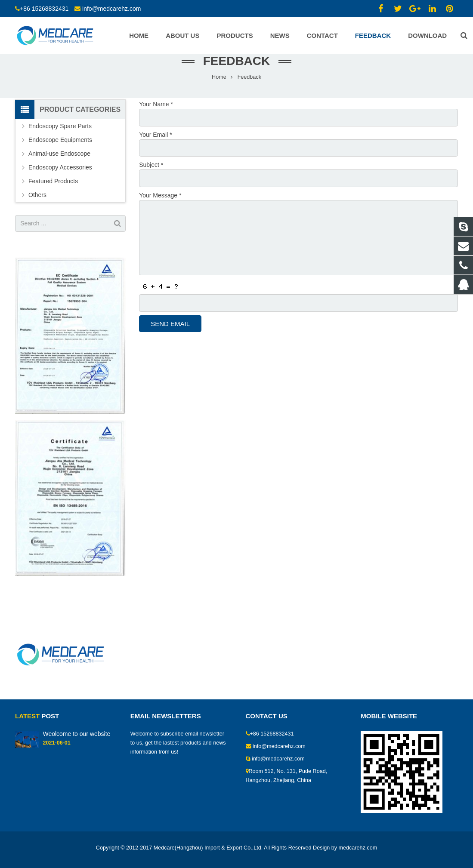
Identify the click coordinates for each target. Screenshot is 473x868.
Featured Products (53, 197)
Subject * (151, 179)
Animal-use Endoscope (59, 169)
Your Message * (160, 209)
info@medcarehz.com (111, 9)
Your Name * (156, 120)
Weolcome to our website (76, 734)
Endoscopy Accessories (60, 183)
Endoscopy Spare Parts (60, 142)
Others (37, 210)
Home (219, 92)
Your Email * (156, 149)
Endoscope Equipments (60, 155)
